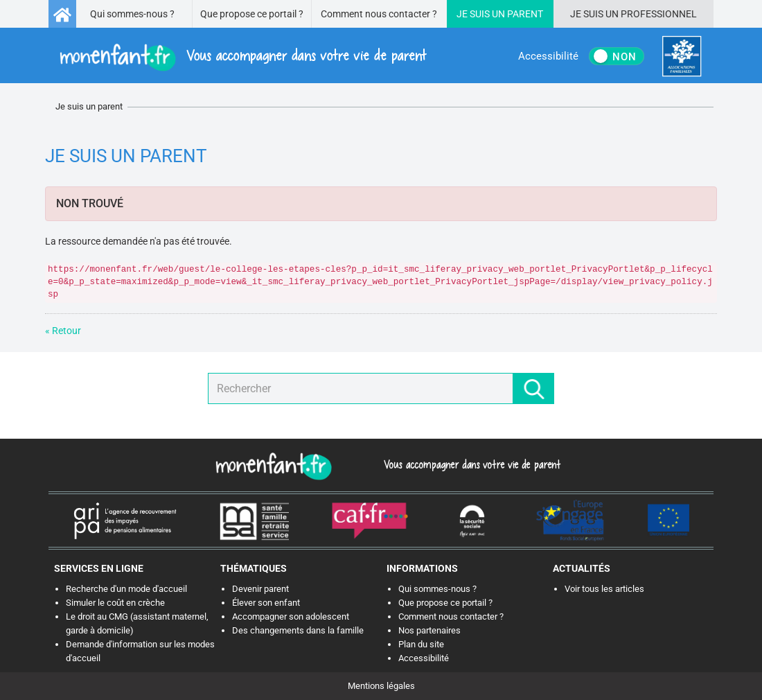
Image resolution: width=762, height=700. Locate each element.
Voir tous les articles (604, 589)
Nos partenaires (429, 630)
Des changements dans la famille (298, 630)
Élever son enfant (266, 603)
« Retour (63, 331)
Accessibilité (424, 658)
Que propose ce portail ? (252, 14)
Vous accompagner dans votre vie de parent (470, 464)
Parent (525, 14)
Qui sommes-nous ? (132, 14)
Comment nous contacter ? (379, 14)
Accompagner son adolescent (291, 616)
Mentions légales (381, 686)
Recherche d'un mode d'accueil (126, 589)
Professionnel (659, 14)
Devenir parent (260, 589)
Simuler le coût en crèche (115, 603)
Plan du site (421, 644)
